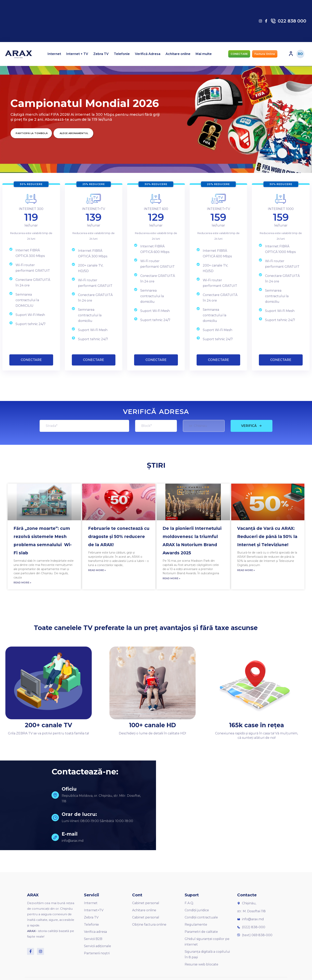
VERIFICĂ (252, 426)
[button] (239, 54)
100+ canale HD (152, 725)
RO (300, 54)
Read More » (22, 583)
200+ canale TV (48, 725)
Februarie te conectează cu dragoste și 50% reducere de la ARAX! (119, 537)
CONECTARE (31, 360)
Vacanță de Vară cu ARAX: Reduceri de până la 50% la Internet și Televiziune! (267, 537)
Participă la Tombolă (32, 133)
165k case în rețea (256, 725)
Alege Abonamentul (74, 133)
